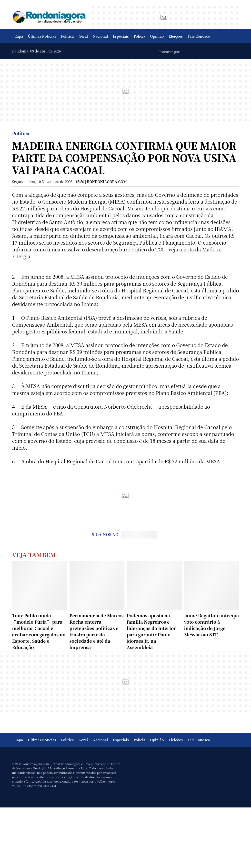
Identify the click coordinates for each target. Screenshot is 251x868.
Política (67, 36)
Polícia (140, 36)
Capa (19, 36)
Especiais (121, 36)
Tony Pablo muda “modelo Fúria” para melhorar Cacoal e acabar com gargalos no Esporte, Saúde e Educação (39, 631)
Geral (83, 36)
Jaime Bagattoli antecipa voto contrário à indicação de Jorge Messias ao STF (212, 625)
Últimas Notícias (42, 36)
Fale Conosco (199, 36)
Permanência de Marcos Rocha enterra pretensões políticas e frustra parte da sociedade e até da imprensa (97, 631)
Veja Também (34, 554)
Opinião (157, 36)
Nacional (100, 36)
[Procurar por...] (185, 51)
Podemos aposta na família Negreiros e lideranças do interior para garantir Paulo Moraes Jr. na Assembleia (151, 631)
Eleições (176, 36)
